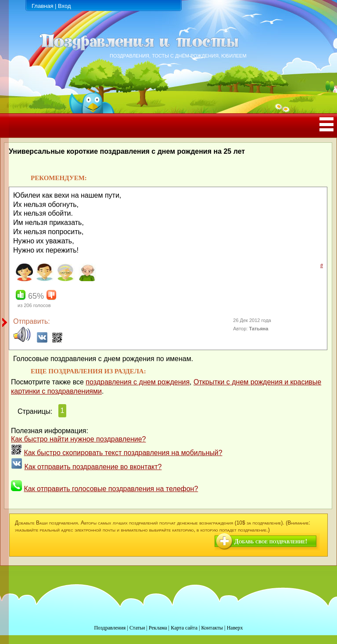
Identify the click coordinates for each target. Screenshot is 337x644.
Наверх (235, 628)
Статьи (137, 628)
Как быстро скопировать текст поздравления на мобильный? (123, 453)
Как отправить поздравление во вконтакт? (93, 467)
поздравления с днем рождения (138, 382)
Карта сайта (184, 628)
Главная (42, 6)
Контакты (212, 628)
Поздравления (110, 628)
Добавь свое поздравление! (271, 541)
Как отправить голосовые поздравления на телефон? (111, 489)
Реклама (158, 628)
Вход (64, 6)
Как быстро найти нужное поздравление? (79, 439)
